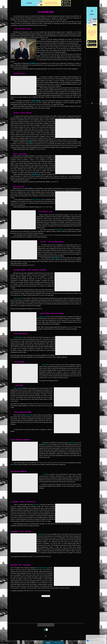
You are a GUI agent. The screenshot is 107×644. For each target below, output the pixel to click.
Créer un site (57, 642)
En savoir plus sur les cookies (94, 641)
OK (88, 641)
